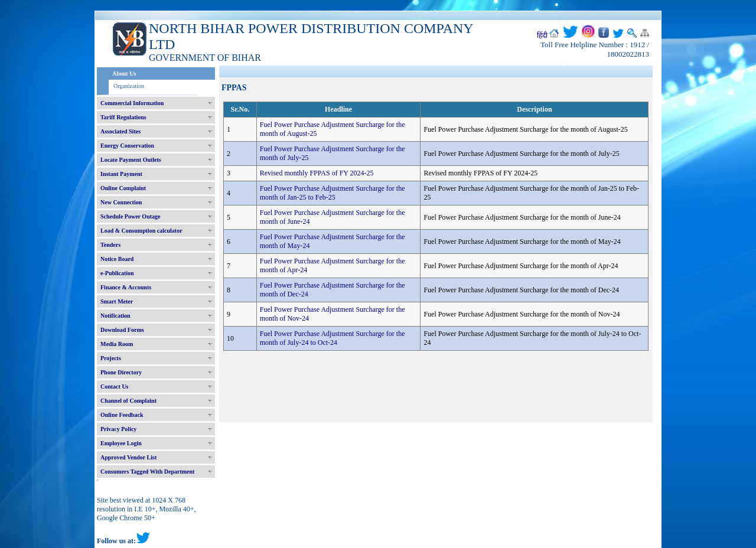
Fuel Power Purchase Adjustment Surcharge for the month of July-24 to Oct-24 (333, 338)
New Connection (121, 202)
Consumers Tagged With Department (147, 472)
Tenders (110, 245)
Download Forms (122, 330)
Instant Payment (121, 174)
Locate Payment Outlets (131, 160)
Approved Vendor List (128, 457)
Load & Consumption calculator (141, 231)
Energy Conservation (127, 146)
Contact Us (115, 386)
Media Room (117, 344)
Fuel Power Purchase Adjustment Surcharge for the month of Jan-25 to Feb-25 (333, 193)
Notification (115, 316)
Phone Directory (121, 372)
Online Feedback (122, 415)
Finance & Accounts (126, 287)
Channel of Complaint (128, 401)
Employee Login (121, 443)
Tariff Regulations (123, 117)
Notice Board (117, 259)
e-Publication (117, 273)
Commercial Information (132, 103)
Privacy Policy (118, 429)
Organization (129, 86)
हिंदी (542, 35)
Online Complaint (123, 188)
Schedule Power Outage (130, 216)
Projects (111, 358)
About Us (124, 74)
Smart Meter (117, 301)
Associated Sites (120, 131)
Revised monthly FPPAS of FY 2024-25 (317, 173)
